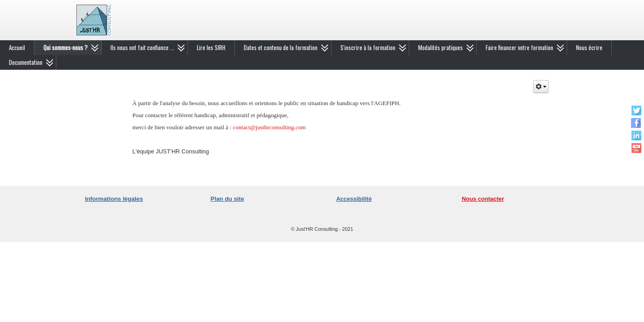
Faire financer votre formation (519, 47)
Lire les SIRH (211, 47)
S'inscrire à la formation (368, 47)
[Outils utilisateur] (541, 87)
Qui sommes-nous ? (66, 47)
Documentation (26, 62)
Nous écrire (589, 47)
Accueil (17, 47)
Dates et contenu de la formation (281, 47)
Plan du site (227, 199)
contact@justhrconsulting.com (269, 127)
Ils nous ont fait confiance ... (142, 47)
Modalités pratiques (441, 47)
